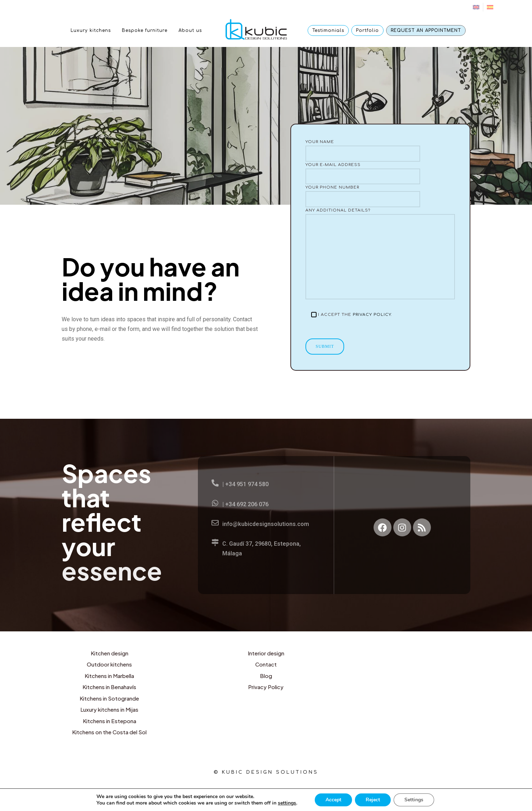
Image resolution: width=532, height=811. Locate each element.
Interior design (266, 653)
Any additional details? (380, 254)
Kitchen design (110, 653)
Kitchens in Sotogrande (109, 698)
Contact (266, 664)
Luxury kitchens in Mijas (109, 709)
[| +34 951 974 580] (215, 483)
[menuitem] (476, 7)
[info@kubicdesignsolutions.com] (215, 523)
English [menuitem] (240, 792)
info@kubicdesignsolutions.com (266, 524)
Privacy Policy (372, 315)
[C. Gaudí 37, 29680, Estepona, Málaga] (215, 542)
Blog (266, 676)
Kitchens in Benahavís (109, 687)
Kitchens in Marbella (109, 676)
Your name (380, 151)
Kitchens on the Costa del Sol (109, 732)
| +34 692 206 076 (245, 504)
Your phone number (380, 196)
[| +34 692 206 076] (215, 503)
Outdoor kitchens (109, 664)
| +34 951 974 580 (245, 484)
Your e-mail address (380, 174)
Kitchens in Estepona (110, 721)
